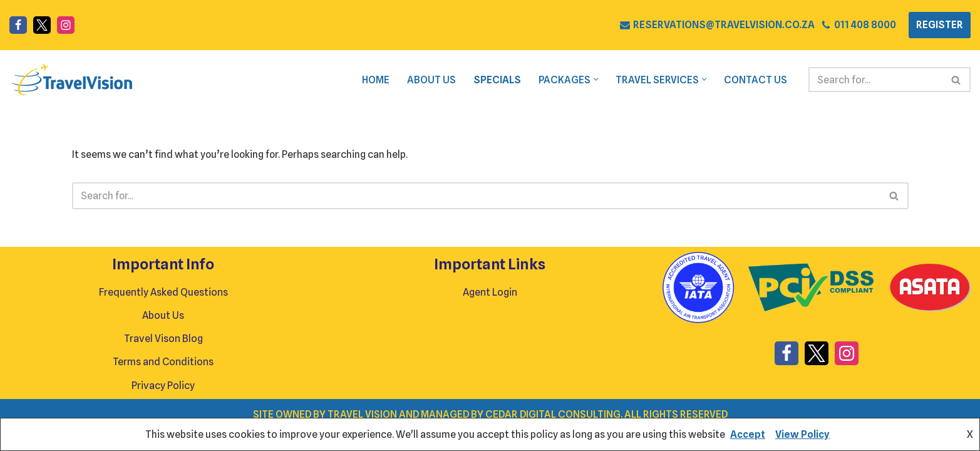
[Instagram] (66, 25)
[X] (42, 25)
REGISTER (940, 25)
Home (374, 80)
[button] (595, 80)
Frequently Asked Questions (163, 313)
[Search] (875, 80)
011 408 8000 (865, 25)
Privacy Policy (163, 406)
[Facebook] (18, 25)
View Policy (802, 434)
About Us (430, 80)
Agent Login (490, 313)
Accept (748, 434)
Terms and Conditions (163, 383)
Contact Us (756, 80)
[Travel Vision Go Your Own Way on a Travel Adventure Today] (72, 80)
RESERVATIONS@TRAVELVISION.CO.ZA (724, 25)
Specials (496, 80)
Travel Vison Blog (163, 360)
